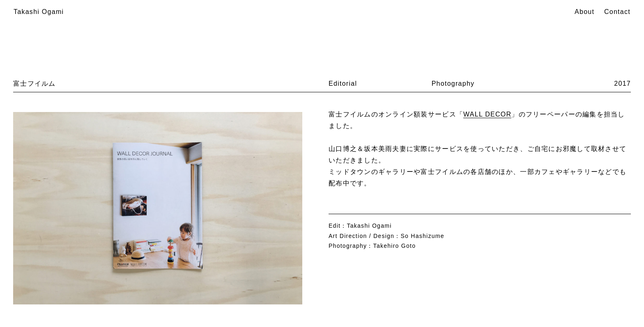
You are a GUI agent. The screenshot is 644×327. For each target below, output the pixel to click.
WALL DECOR (487, 114)
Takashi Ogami (39, 12)
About (584, 12)
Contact (617, 12)
